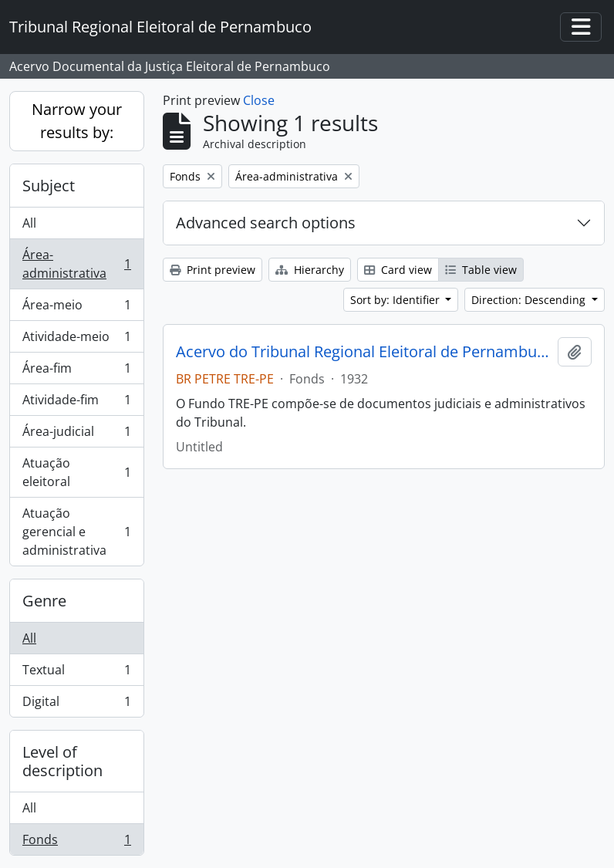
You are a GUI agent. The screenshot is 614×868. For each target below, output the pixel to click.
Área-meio (76, 308)
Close (259, 100)
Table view (481, 270)
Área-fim (76, 372)
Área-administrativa (76, 264)
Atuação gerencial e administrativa (76, 532)
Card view (398, 270)
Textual (76, 673)
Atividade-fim (76, 403)
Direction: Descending (530, 300)
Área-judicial (76, 435)
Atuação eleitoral (76, 472)
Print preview (213, 270)
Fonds (76, 843)
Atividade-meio (76, 340)
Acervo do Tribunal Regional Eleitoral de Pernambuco (364, 352)
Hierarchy (310, 270)
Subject (49, 186)
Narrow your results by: (77, 121)
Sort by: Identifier (396, 300)
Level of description (62, 761)
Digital (76, 704)
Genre (44, 601)
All (29, 223)
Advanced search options (266, 223)
